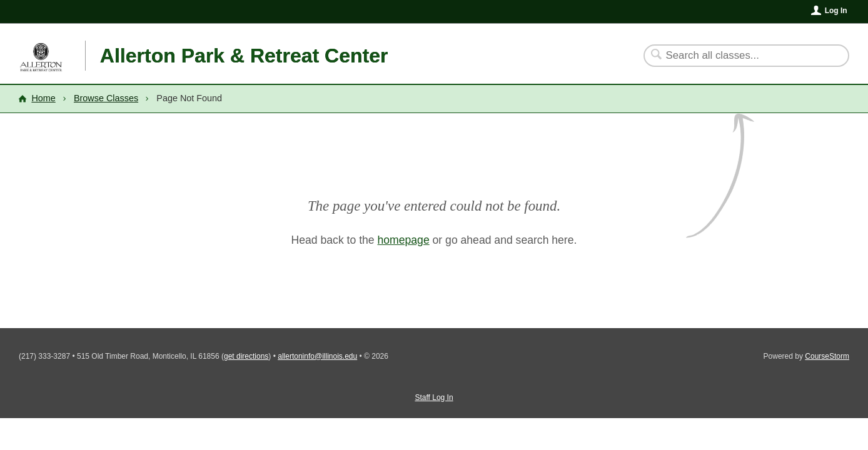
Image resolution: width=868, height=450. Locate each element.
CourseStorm (827, 356)
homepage (404, 240)
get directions (246, 356)
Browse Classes (106, 98)
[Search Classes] (739, 56)
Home (43, 98)
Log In (836, 11)
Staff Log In (434, 397)
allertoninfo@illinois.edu (317, 356)
